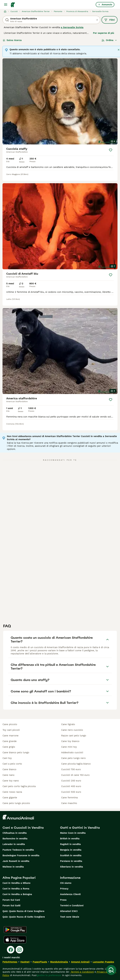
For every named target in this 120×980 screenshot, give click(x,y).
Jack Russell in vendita (16, 861)
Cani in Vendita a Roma (16, 889)
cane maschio (69, 803)
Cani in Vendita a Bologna (17, 894)
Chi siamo (66, 883)
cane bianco (9, 769)
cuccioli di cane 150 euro (75, 775)
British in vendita (70, 839)
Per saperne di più (104, 33)
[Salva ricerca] (111, 970)
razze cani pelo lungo (74, 736)
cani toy (7, 758)
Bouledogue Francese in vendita (21, 855)
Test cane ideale (70, 917)
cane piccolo (10, 724)
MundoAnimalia (59, 962)
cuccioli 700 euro (71, 769)
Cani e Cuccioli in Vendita (23, 828)
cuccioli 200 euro (71, 781)
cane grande (10, 741)
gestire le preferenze (49, 975)
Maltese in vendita (13, 867)
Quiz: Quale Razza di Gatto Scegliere (24, 917)
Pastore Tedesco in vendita (18, 850)
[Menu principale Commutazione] (6, 5)
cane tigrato (68, 724)
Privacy (64, 889)
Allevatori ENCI (69, 911)
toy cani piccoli (11, 730)
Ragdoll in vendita (70, 844)
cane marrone (11, 736)
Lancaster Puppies (103, 962)
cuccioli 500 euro (71, 792)
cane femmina (69, 798)
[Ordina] (109, 40)
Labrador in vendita (14, 844)
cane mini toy (69, 747)
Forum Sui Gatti (11, 906)
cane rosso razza (12, 792)
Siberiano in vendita (72, 867)
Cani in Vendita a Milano (16, 883)
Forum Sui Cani (11, 900)
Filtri (109, 20)
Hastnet (25, 962)
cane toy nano (11, 781)
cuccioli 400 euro (71, 786)
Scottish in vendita (71, 855)
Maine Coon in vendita (73, 833)
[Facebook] (11, 950)
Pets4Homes (10, 962)
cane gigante (10, 798)
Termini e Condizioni (72, 906)
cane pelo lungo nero (73, 758)
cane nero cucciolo (72, 730)
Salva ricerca (12, 40)
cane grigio (9, 747)
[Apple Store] (15, 940)
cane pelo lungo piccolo (16, 803)
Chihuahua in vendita (15, 833)
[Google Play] (15, 930)
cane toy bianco (70, 741)
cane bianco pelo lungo (16, 752)
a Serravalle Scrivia (72, 27)
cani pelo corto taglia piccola (19, 786)
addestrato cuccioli (72, 752)
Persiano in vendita (71, 861)
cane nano (8, 775)
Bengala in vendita (71, 850)
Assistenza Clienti (70, 894)
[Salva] (111, 150)
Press (63, 900)
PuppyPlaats (40, 962)
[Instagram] (19, 950)
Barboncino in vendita (15, 839)
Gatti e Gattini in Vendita (80, 828)
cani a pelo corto (12, 764)
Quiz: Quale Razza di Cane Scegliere (23, 911)
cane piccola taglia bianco (76, 764)
